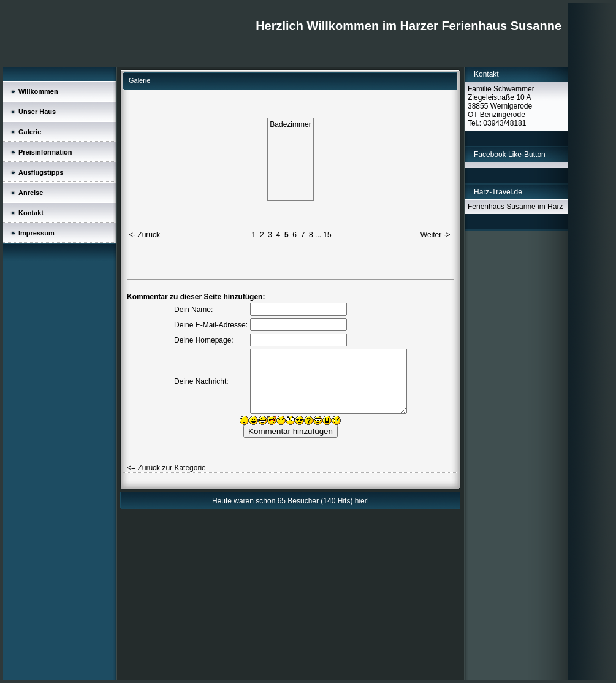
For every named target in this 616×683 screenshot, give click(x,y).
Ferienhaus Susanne (503, 207)
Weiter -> (435, 235)
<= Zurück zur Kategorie (166, 468)
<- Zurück (144, 235)
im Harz (550, 207)
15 (327, 235)
